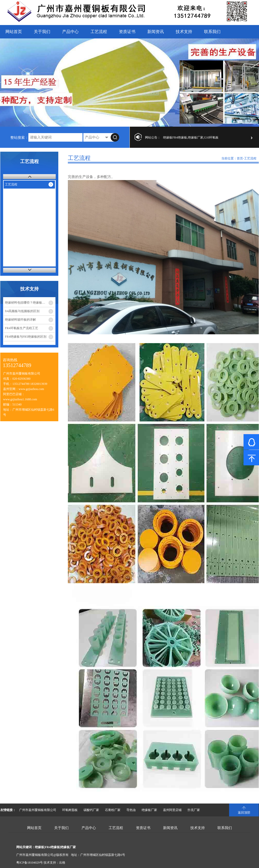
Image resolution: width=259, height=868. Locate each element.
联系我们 (212, 32)
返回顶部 (244, 813)
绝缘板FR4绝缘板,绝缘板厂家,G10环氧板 (191, 137)
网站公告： (153, 137)
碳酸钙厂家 (91, 810)
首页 (240, 158)
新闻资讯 (156, 32)
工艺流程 (99, 32)
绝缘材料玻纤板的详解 (20, 320)
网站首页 (14, 32)
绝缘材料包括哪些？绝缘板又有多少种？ (30, 303)
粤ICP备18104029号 (30, 863)
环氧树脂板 (70, 810)
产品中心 (70, 32)
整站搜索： (19, 138)
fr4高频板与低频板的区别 (22, 311)
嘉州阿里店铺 (172, 810)
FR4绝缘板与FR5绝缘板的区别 (26, 337)
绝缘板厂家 (149, 810)
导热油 (131, 810)
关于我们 (42, 32)
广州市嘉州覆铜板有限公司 (38, 810)
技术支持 (184, 32)
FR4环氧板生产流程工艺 (22, 328)
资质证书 (127, 32)
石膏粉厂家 (113, 810)
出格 (62, 863)
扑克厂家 (194, 810)
